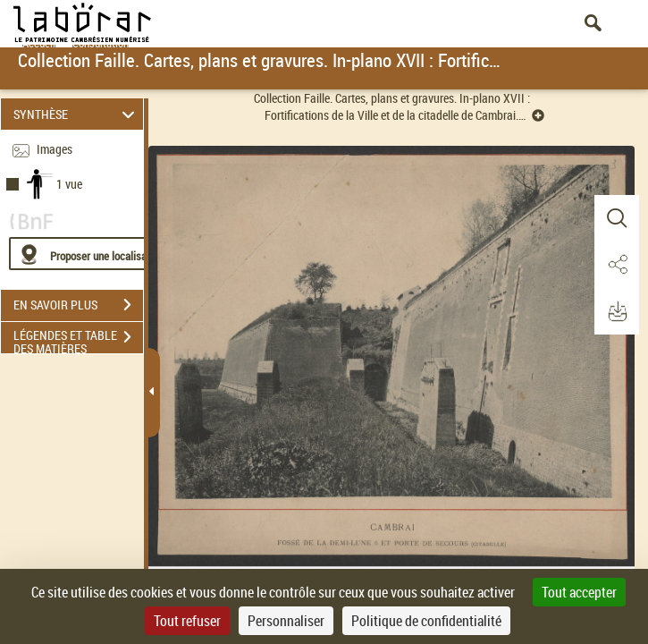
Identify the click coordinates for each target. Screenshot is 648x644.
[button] (617, 218)
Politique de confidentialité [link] (426, 621)
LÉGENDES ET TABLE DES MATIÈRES (78, 339)
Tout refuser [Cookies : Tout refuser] (187, 621)
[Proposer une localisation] (94, 254)
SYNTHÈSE (77, 114)
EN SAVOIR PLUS (78, 305)
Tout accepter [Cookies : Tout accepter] (579, 592)
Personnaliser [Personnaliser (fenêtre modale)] (286, 621)
